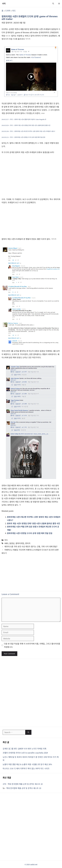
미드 (14, 11)
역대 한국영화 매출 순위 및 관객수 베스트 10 (25, 784)
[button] (53, 3)
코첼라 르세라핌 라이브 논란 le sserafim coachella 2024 (25, 753)
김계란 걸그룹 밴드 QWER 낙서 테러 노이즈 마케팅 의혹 (25, 749)
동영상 (12, 543)
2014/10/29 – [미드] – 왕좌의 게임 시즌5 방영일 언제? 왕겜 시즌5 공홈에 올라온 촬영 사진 (26, 125)
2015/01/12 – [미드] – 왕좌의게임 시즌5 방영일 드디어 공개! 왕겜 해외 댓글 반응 (23, 137)
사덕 (4, 3)
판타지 (28, 543)
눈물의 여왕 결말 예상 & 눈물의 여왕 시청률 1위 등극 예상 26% (27, 764)
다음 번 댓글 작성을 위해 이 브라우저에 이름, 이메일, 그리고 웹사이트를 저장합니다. (32, 645)
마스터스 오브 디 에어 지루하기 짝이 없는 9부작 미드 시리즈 (26, 768)
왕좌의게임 (20, 543)
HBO (6, 543)
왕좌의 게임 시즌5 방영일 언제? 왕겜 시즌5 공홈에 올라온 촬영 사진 (34, 523)
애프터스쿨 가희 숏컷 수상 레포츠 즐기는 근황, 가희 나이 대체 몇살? (31, 546)
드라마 (8, 11)
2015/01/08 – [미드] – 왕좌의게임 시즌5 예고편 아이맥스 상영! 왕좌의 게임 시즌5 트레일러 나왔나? (28, 131)
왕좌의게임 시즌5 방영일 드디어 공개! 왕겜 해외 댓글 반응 (30, 533)
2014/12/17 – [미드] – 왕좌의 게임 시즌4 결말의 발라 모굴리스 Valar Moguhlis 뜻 (24, 119)
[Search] (28, 732)
